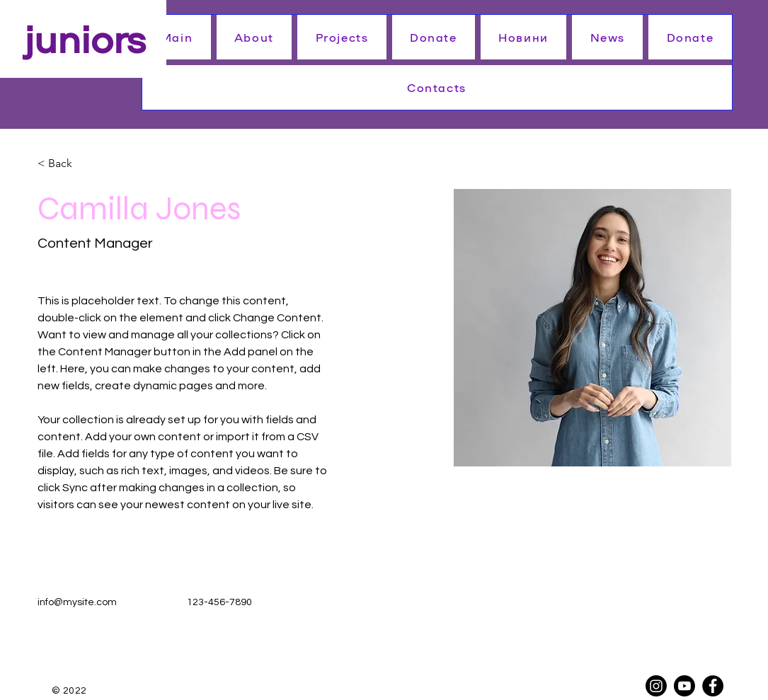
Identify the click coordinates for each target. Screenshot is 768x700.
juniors (85, 37)
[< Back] (65, 164)
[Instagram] (656, 686)
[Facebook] (713, 686)
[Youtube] (684, 686)
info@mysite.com (77, 602)
